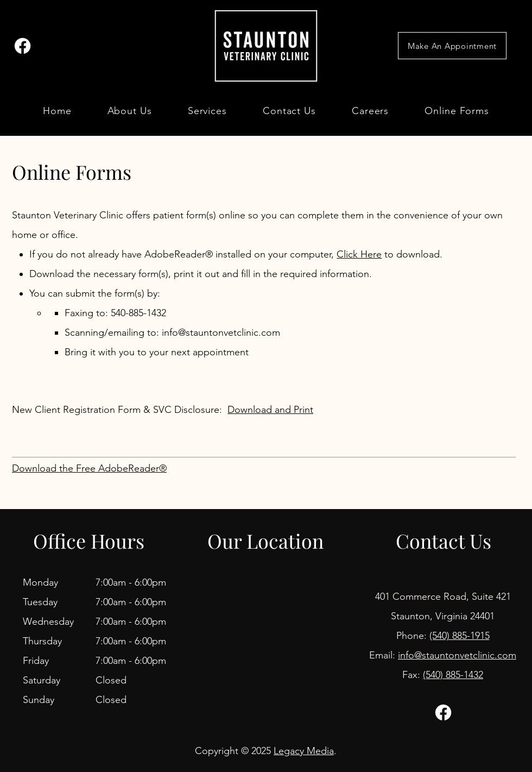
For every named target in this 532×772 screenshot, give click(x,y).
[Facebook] (23, 46)
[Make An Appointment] (452, 46)
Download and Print (270, 410)
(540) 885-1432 (453, 675)
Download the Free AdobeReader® (89, 468)
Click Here (359, 254)
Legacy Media (304, 751)
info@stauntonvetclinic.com (221, 332)
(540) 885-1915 (460, 636)
